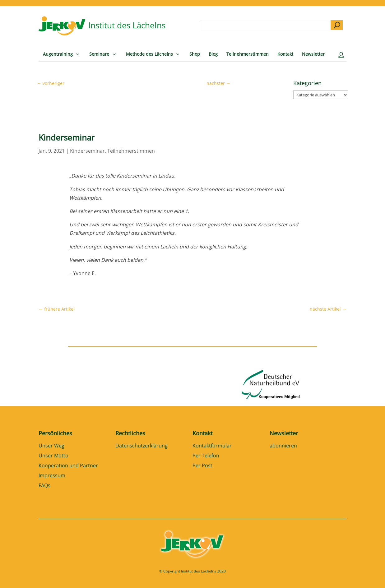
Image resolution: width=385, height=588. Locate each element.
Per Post (202, 466)
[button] (14, 574)
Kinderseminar (87, 151)
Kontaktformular (212, 446)
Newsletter (284, 433)
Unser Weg (51, 446)
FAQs (44, 486)
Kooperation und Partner (68, 466)
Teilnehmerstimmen (131, 151)
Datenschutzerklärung (141, 446)
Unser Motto (53, 456)
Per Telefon (206, 456)
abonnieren (283, 446)
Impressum (52, 476)
